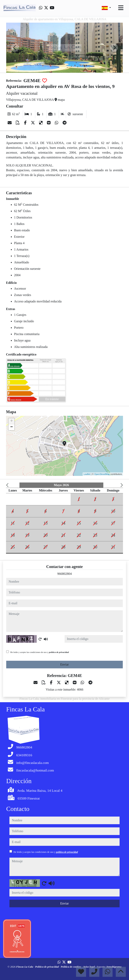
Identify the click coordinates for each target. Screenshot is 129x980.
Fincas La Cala (25, 967)
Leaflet (87, 474)
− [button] (12, 427)
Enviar (64, 664)
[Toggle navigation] (121, 8)
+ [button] (12, 421)
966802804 (65, 574)
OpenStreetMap (102, 474)
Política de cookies (71, 967)
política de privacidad (59, 652)
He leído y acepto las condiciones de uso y (40, 652)
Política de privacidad (47, 967)
